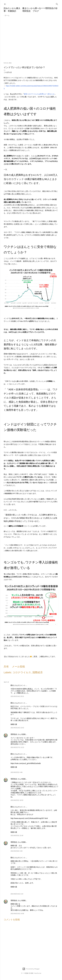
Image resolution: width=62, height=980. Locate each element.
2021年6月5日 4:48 (17, 772)
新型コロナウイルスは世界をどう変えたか (39, 94)
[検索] (57, 4)
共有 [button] (6, 667)
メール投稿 (18, 667)
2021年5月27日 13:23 (17, 747)
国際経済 (37, 672)
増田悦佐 (14, 734)
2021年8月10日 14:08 (17, 914)
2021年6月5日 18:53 (17, 800)
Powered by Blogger (31, 969)
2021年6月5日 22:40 (17, 836)
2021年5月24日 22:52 (17, 728)
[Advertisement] (31, 40)
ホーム (7, 15)
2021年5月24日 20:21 (17, 696)
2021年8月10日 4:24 (17, 894)
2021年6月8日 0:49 (17, 851)
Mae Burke (38, 973)
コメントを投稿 (12, 920)
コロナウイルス (22, 672)
